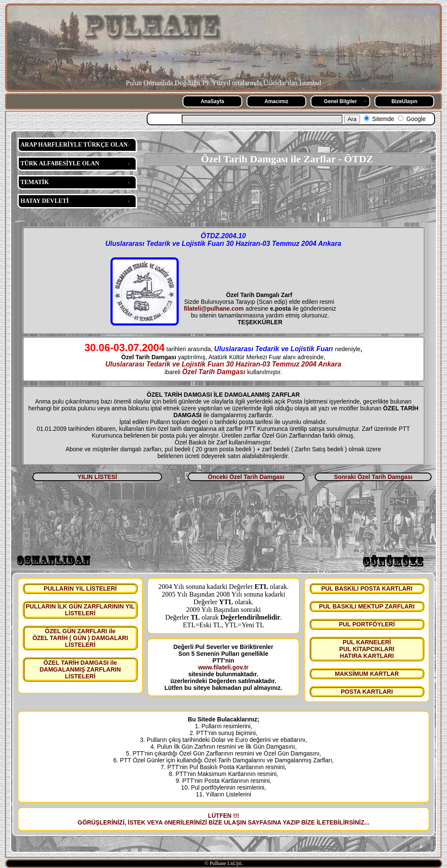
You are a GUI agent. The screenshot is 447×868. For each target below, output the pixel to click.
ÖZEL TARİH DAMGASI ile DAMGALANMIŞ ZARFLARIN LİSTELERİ (80, 669)
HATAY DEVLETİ (45, 201)
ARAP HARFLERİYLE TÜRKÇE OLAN (74, 145)
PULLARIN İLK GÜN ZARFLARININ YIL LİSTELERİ (80, 610)
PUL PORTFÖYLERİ (367, 624)
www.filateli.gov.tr (223, 667)
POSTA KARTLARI (367, 692)
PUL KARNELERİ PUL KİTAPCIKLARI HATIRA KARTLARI (367, 649)
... (367, 822)
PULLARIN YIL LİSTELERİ (80, 588)
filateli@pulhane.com (214, 309)
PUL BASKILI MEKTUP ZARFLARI (367, 606)
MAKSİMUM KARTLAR (367, 674)
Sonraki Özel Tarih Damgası (373, 477)
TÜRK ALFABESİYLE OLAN (60, 163)
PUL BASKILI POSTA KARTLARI (367, 588)
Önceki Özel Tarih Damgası (246, 477)
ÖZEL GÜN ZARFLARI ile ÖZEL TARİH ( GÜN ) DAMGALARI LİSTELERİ (80, 638)
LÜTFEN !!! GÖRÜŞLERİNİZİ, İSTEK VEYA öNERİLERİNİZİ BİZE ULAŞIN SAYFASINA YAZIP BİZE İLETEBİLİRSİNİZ (221, 819)
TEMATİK (35, 182)
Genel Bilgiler (340, 101)
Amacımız (276, 101)
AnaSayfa (213, 101)
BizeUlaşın (405, 101)
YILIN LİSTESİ (97, 477)
